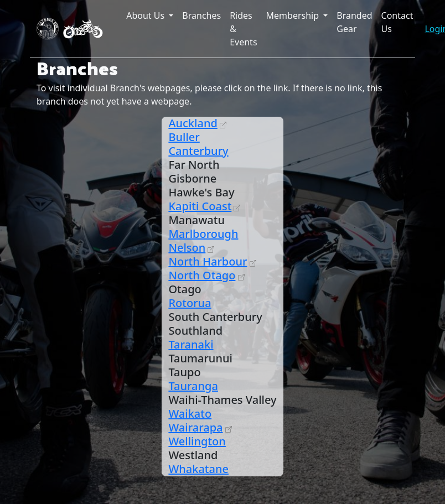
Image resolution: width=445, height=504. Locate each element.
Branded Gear (354, 22)
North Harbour (208, 261)
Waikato (190, 414)
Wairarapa (195, 427)
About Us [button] (146, 15)
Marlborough (203, 234)
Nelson (187, 248)
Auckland (193, 123)
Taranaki (191, 344)
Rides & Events (243, 29)
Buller (184, 137)
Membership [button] (294, 15)
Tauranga (193, 386)
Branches (201, 15)
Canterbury (198, 151)
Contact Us (397, 22)
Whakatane (198, 469)
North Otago (202, 275)
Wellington (197, 441)
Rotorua (190, 303)
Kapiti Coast (200, 206)
